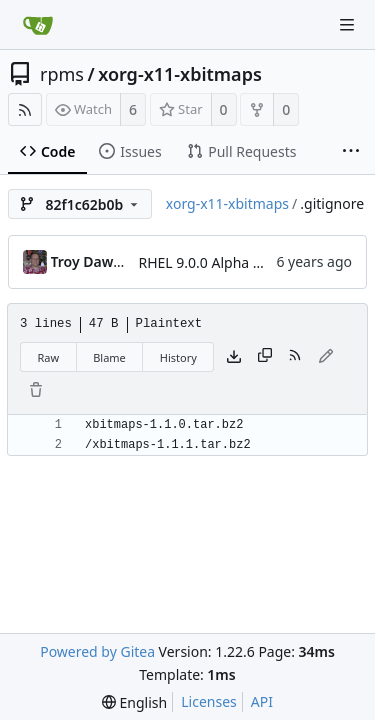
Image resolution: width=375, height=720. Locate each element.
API (262, 701)
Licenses (209, 701)
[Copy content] (265, 357)
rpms (62, 74)
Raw (49, 357)
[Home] (38, 25)
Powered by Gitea (97, 651)
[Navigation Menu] (347, 25)
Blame (109, 357)
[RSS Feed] (25, 109)
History (178, 357)
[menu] (134, 702)
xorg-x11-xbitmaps (180, 74)
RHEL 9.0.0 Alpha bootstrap (228, 262)
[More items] (351, 152)
